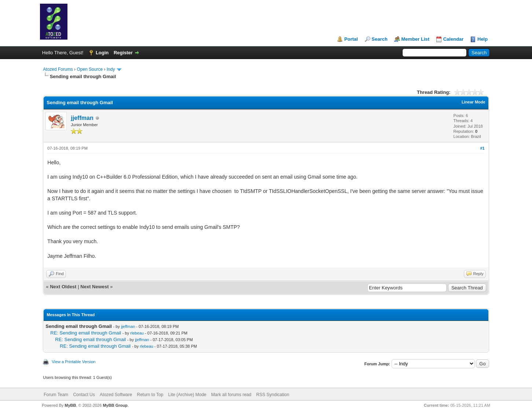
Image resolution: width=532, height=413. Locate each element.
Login (102, 53)
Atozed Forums (58, 69)
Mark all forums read (231, 395)
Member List (416, 39)
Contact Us (84, 395)
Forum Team (56, 395)
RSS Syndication (273, 395)
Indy (111, 69)
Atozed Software (116, 395)
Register (123, 53)
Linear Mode (474, 102)
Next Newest (94, 287)
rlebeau (137, 333)
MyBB (70, 405)
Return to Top (150, 395)
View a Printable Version (74, 362)
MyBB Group (115, 405)
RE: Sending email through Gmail (86, 333)
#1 (482, 148)
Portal (351, 39)
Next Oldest (63, 287)
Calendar (454, 39)
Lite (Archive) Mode (187, 395)
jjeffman (82, 118)
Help (483, 39)
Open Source (90, 69)
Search (380, 39)
